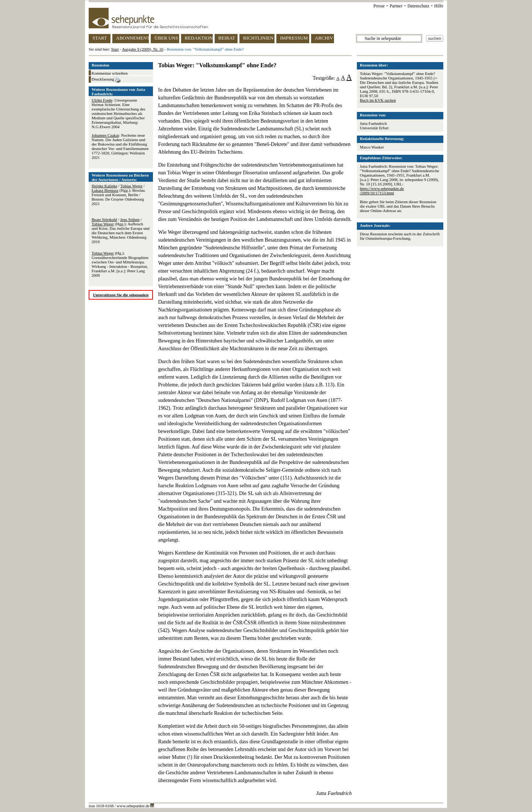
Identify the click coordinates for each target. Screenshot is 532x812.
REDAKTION (199, 38)
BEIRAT (227, 38)
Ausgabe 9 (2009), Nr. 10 (143, 49)
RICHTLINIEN (258, 38)
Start (115, 49)
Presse (379, 6)
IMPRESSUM (294, 38)
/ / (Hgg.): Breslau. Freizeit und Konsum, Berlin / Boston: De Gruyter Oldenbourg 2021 (119, 195)
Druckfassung (106, 80)
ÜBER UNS (166, 38)
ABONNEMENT (132, 38)
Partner (396, 6)
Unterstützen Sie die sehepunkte (121, 295)
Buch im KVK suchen (378, 100)
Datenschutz (418, 6)
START (100, 38)
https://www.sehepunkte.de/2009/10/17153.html (382, 191)
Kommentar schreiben (110, 73)
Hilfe (439, 6)
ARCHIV (324, 38)
